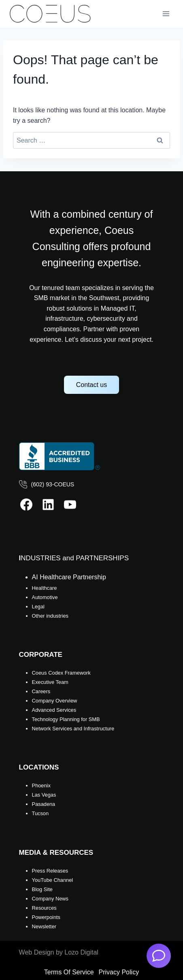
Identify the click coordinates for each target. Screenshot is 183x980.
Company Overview (55, 701)
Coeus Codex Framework (61, 673)
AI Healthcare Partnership (69, 577)
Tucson (40, 813)
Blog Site (42, 889)
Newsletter (44, 926)
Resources (44, 908)
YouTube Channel (53, 880)
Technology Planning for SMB (66, 719)
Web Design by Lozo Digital (59, 952)
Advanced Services (54, 710)
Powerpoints (46, 917)
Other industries (50, 616)
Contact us (91, 385)
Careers (41, 691)
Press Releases (50, 871)
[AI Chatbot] (159, 956)
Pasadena (44, 804)
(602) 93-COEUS (53, 484)
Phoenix (41, 785)
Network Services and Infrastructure (73, 729)
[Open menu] (166, 14)
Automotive (45, 597)
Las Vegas (44, 795)
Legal (38, 607)
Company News (50, 899)
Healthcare (45, 588)
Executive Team (50, 682)
